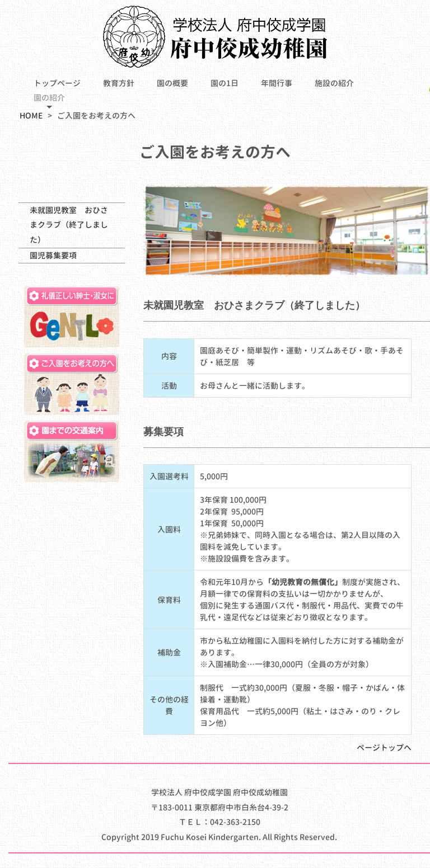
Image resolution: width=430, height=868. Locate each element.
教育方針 (119, 83)
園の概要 (172, 83)
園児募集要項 (53, 255)
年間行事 (277, 83)
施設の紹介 (334, 83)
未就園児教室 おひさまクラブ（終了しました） (69, 225)
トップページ (57, 83)
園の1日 (225, 83)
